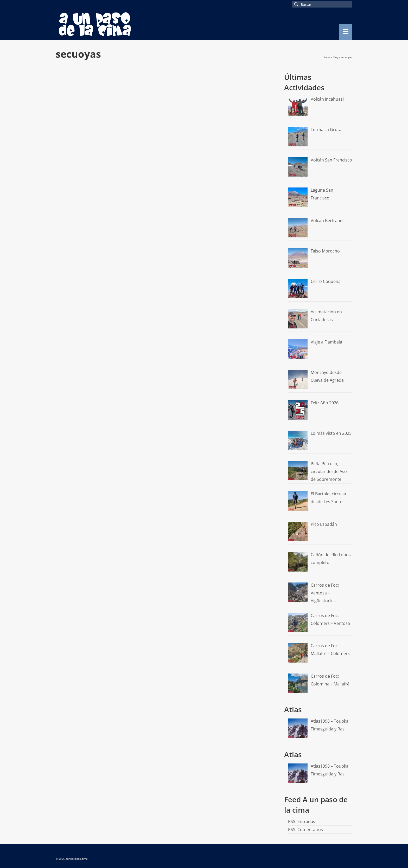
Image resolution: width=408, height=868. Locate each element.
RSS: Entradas (302, 821)
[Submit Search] (296, 4)
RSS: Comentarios (305, 830)
